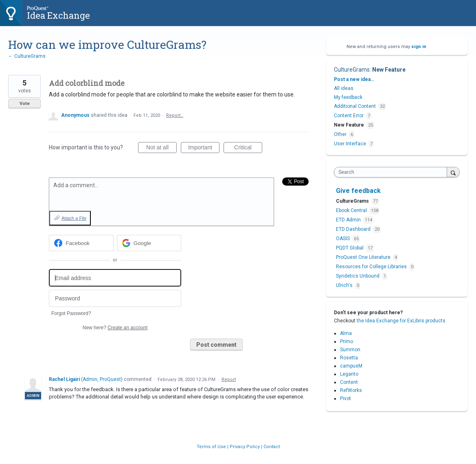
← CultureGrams (27, 56)
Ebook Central (352, 210)
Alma (346, 333)
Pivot (345, 398)
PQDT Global (350, 248)
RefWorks (351, 390)
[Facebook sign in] (81, 243)
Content (349, 382)
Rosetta (349, 358)
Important (204, 149)
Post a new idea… (354, 79)
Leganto (349, 374)
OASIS (343, 239)
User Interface (350, 144)
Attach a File (74, 218)
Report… (175, 115)
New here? (115, 328)
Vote (25, 104)
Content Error (349, 116)
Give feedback (358, 191)
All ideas (344, 88)
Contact (272, 447)
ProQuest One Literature (364, 257)
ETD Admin (349, 220)
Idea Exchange (58, 15)
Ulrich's (345, 285)
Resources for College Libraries (372, 267)
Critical (248, 149)
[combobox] (392, 172)
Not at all (161, 149)
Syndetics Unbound (358, 276)
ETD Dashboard (354, 229)
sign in (419, 47)
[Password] (115, 299)
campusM (351, 366)
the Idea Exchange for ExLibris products (401, 321)
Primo (347, 341)
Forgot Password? (71, 313)
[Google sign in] (149, 243)
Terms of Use (212, 447)
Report (229, 380)
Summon (350, 350)
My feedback (348, 97)
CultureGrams (352, 70)
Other (340, 134)
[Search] (453, 172)
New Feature (389, 70)
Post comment (216, 345)
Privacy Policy (245, 447)
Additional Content (355, 106)
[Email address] (115, 278)
